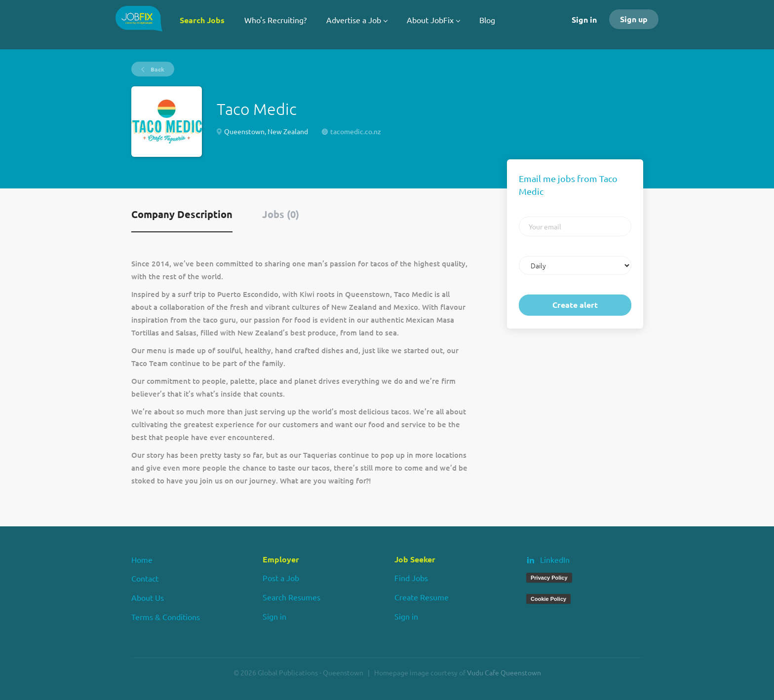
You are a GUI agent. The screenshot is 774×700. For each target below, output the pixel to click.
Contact (145, 578)
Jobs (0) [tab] (281, 214)
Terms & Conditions (166, 617)
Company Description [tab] (182, 214)
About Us (148, 597)
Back (157, 69)
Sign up (634, 19)
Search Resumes (291, 597)
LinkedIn (555, 559)
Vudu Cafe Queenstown (504, 672)
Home (142, 559)
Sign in (584, 19)
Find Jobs (411, 578)
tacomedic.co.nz (356, 131)
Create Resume (422, 597)
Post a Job (281, 578)
